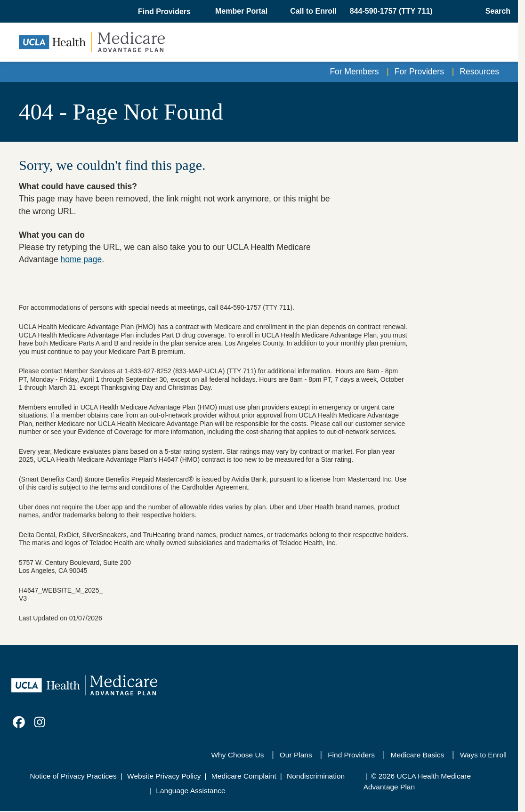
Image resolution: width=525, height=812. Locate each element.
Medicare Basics (418, 755)
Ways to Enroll (483, 755)
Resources (479, 72)
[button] (165, 12)
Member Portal (241, 11)
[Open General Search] (495, 11)
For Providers (419, 72)
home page (81, 259)
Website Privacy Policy (164, 776)
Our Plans (296, 755)
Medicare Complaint (244, 776)
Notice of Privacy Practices (73, 776)
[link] (19, 722)
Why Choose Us (237, 755)
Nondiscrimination (316, 776)
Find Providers (351, 755)
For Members (354, 72)
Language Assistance (190, 791)
